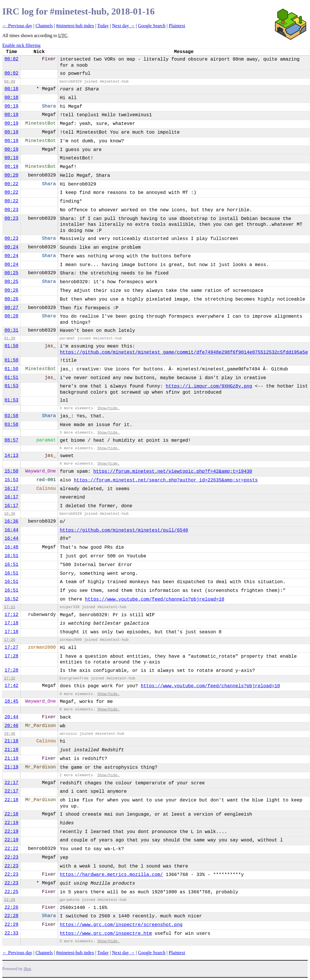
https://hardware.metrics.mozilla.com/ (111, 875)
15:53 (11, 480)
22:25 (11, 892)
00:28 (11, 316)
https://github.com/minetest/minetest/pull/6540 (124, 530)
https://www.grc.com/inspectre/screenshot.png (121, 925)
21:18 (11, 741)
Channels (44, 26)
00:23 (11, 210)
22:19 (11, 823)
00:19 (11, 106)
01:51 (11, 378)
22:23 (11, 857)
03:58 (11, 416)
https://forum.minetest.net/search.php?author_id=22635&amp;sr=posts (166, 480)
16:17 (11, 489)
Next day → (123, 26)
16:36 (10, 514)
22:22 (11, 849)
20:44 (11, 717)
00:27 (11, 308)
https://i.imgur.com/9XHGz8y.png (209, 386)
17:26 (10, 640)
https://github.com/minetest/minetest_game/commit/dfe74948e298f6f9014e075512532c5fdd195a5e (184, 352)
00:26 (11, 290)
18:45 (11, 701)
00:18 (11, 89)
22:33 (11, 933)
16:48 (11, 547)
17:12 (11, 615)
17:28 (11, 656)
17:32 (10, 678)
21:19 (11, 759)
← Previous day (17, 26)
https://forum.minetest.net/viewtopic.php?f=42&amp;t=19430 (173, 472)
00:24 (11, 247)
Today (103, 26)
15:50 (11, 471)
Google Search (152, 26)
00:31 (11, 330)
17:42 (11, 686)
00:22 (11, 184)
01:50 (11, 346)
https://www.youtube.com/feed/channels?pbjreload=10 (155, 599)
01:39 (10, 338)
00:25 (11, 273)
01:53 (11, 386)
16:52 (11, 599)
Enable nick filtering (21, 45)
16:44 (11, 530)
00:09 (10, 82)
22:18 (11, 800)
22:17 (11, 783)
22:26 (10, 900)
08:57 (11, 440)
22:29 (11, 925)
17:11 (10, 607)
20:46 (11, 726)
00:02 (11, 59)
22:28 (11, 916)
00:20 (11, 175)
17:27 (11, 648)
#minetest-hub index (75, 26)
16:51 (11, 556)
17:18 (11, 623)
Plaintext (177, 26)
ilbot (27, 969)
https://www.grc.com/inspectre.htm (106, 934)
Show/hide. (108, 408)
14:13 (11, 456)
